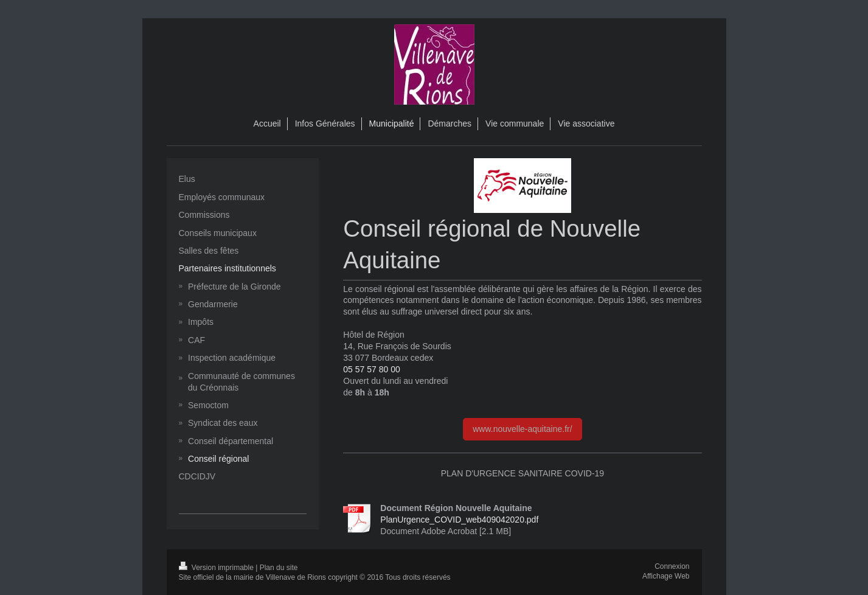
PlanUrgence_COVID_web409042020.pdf (459, 520)
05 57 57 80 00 (371, 369)
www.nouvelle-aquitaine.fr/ (522, 429)
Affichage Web (666, 576)
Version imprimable (217, 568)
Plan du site (279, 568)
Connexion (672, 566)
